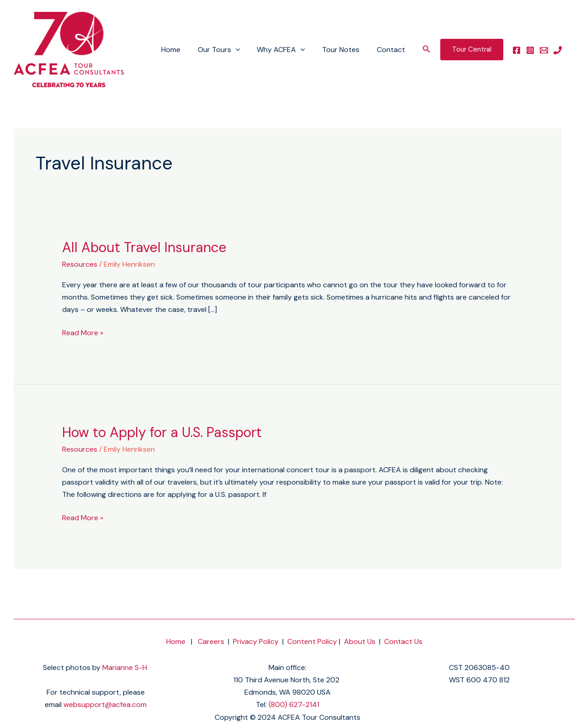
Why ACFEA (287, 50)
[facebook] (517, 50)
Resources (80, 264)
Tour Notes (344, 50)
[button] (427, 50)
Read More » (83, 332)
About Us (360, 641)
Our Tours (227, 50)
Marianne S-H (125, 667)
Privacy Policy (256, 641)
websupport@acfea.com (105, 704)
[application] (244, 50)
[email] (544, 50)
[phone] (558, 50)
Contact (392, 50)
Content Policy (312, 641)
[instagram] (530, 50)
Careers (211, 641)
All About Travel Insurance (144, 247)
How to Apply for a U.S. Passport (162, 432)
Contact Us (403, 641)
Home (182, 50)
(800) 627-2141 (294, 704)
